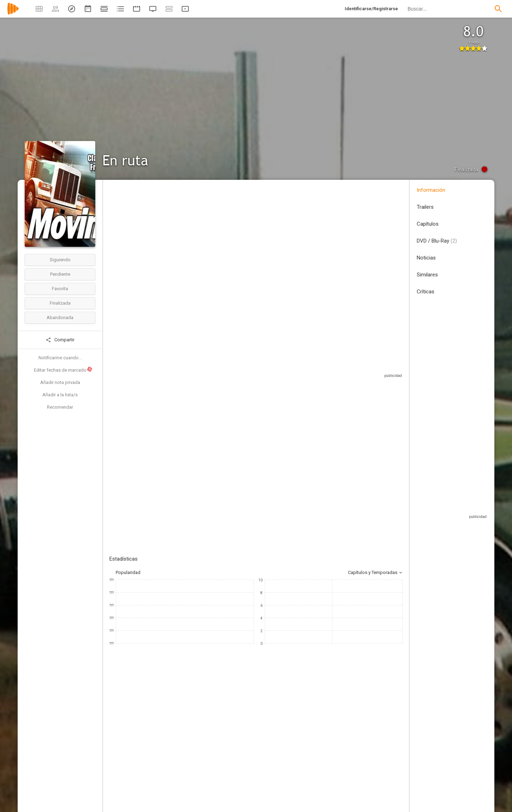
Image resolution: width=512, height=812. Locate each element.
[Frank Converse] (131, 761)
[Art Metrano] (215, 761)
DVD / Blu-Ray (437, 241)
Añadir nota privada (60, 382)
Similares (427, 275)
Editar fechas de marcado (63, 370)
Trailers (425, 207)
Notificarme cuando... (60, 358)
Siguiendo (60, 260)
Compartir (60, 340)
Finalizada (60, 303)
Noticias (426, 258)
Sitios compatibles (327, 367)
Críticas (426, 292)
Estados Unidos (126, 232)
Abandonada (60, 318)
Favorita (60, 289)
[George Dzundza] (385, 761)
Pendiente (60, 274)
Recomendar (60, 407)
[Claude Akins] (173, 761)
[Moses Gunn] (342, 761)
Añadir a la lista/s (60, 395)
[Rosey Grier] (258, 761)
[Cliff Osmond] (300, 761)
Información (431, 190)
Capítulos (428, 224)
